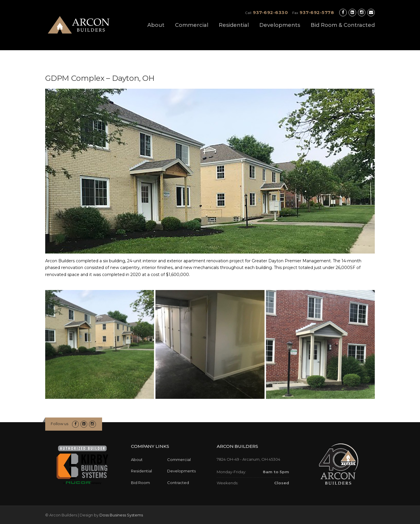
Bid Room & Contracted (343, 25)
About (156, 25)
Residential (234, 25)
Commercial (192, 25)
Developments (280, 25)
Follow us (60, 424)
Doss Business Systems (121, 515)
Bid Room (140, 483)
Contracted (178, 483)
